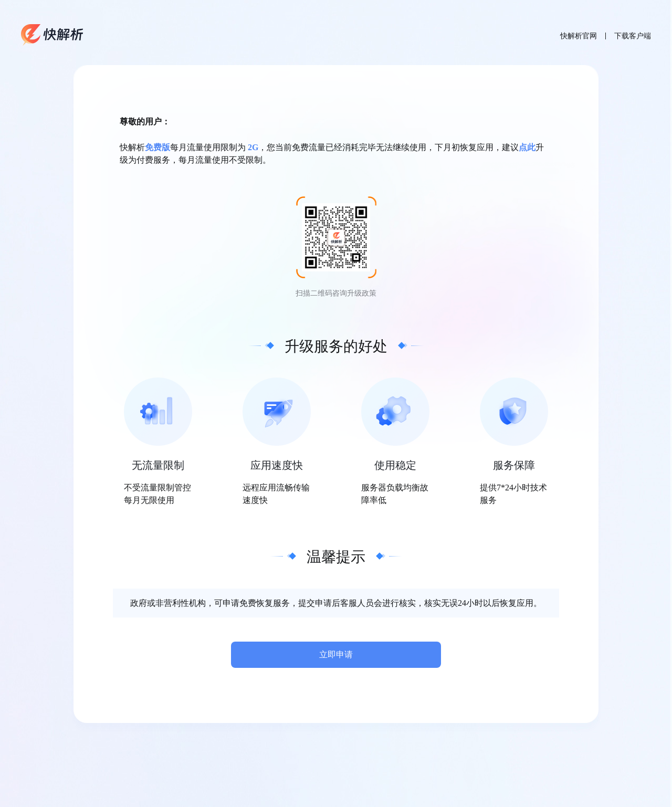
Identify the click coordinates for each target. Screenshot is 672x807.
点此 (527, 147)
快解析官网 (579, 36)
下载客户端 (633, 36)
